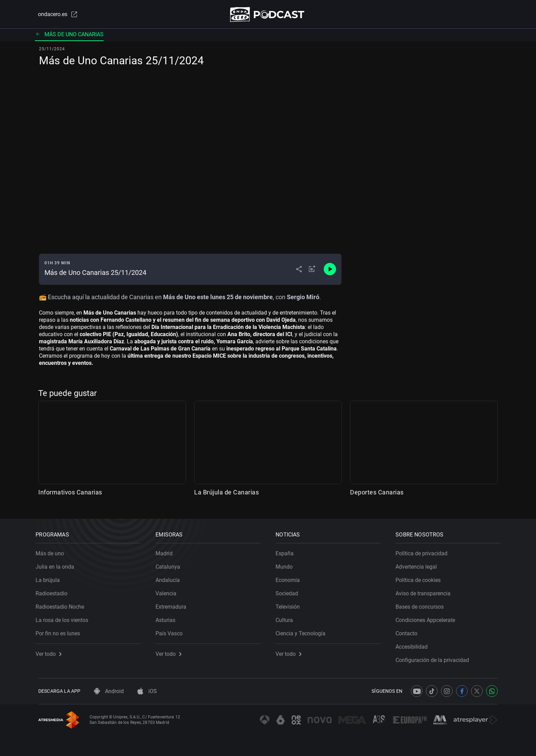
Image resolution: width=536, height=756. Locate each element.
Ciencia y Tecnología (303, 631)
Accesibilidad (414, 644)
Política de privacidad (424, 551)
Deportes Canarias (377, 494)
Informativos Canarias (70, 494)
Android (109, 691)
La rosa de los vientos (65, 618)
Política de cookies (421, 578)
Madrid (167, 551)
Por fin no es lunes (61, 631)
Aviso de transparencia (426, 591)
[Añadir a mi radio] (312, 271)
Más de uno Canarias (69, 36)
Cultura (287, 618)
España (287, 551)
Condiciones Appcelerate (428, 618)
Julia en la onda (58, 564)
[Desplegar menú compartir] (299, 271)
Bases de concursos (422, 604)
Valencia (169, 591)
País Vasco (172, 631)
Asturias (168, 618)
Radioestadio (54, 591)
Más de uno (52, 551)
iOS (147, 691)
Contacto (409, 631)
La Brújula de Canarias (226, 494)
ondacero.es (55, 15)
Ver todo (51, 652)
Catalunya (171, 564)
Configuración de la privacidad (435, 658)
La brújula (50, 578)
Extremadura (174, 604)
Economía (290, 578)
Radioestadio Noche (63, 604)
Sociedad (290, 591)
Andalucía (170, 578)
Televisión (290, 604)
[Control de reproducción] (330, 271)
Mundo (287, 564)
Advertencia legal (419, 564)
